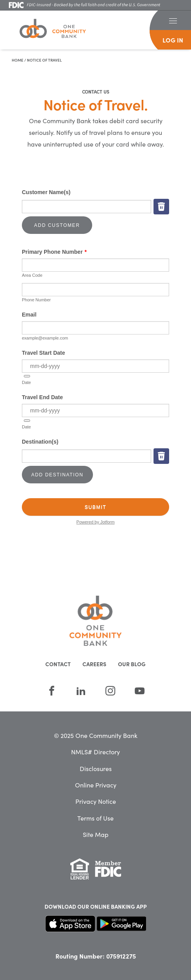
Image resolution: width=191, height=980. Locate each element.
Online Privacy (96, 785)
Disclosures (96, 768)
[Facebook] (52, 691)
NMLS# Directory (95, 752)
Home (18, 60)
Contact (58, 664)
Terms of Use (95, 818)
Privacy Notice (96, 801)
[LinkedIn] (81, 691)
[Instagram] (110, 691)
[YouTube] (140, 691)
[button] (173, 20)
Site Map (96, 834)
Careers (94, 664)
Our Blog (132, 664)
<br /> (95, 359)
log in (173, 40)
